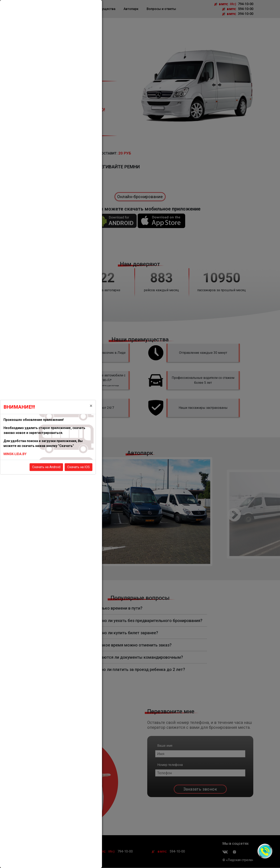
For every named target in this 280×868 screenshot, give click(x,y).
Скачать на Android (46, 467)
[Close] (91, 406)
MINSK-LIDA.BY (15, 454)
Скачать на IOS (79, 467)
